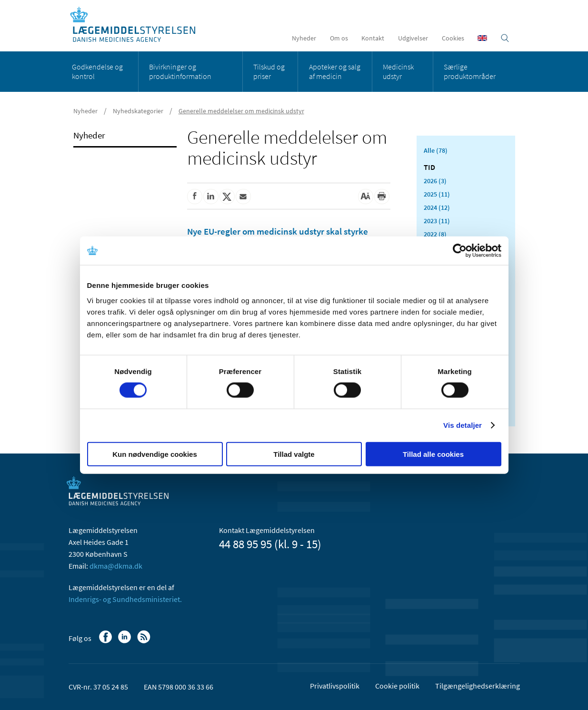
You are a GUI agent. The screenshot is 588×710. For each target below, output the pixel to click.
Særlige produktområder (470, 71)
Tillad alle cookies (433, 454)
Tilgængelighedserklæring (478, 686)
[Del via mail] (243, 197)
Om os (339, 38)
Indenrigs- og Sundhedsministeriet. (125, 599)
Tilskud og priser (269, 71)
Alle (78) (436, 150)
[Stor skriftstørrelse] (366, 197)
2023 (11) (437, 221)
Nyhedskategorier (138, 111)
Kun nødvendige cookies (155, 454)
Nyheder (304, 38)
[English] (482, 38)
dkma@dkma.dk (116, 566)
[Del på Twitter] (227, 197)
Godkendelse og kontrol (97, 71)
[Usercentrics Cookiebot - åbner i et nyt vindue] (460, 251)
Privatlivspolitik (335, 686)
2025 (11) (437, 194)
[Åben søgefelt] (505, 38)
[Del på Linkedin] (211, 197)
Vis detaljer (463, 425)
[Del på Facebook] (195, 197)
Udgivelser (413, 38)
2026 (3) (435, 181)
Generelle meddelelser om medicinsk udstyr (241, 111)
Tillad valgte (294, 454)
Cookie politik (397, 686)
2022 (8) (435, 234)
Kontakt (373, 38)
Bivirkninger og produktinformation (180, 71)
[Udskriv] (382, 197)
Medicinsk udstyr (398, 71)
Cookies (453, 38)
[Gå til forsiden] (138, 25)
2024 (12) (437, 207)
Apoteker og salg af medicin (335, 71)
